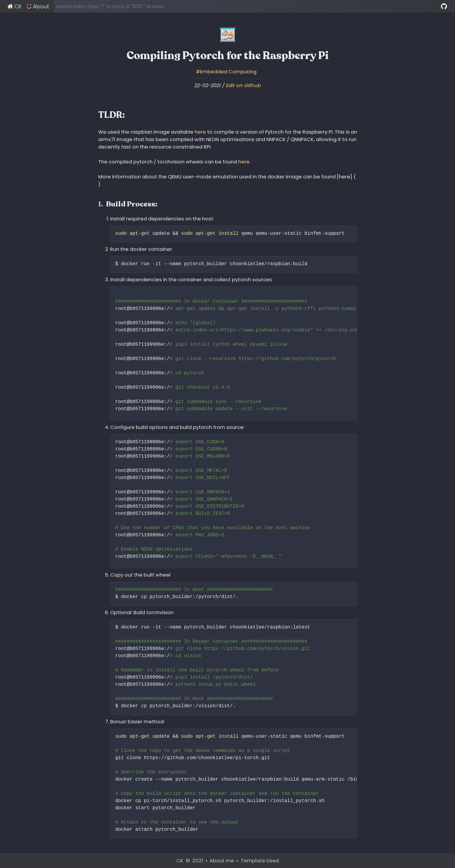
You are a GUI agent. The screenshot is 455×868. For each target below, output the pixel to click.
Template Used (260, 861)
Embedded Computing (228, 72)
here (200, 132)
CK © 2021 (190, 861)
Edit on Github (243, 85)
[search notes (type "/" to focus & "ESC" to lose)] (248, 6)
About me (222, 861)
